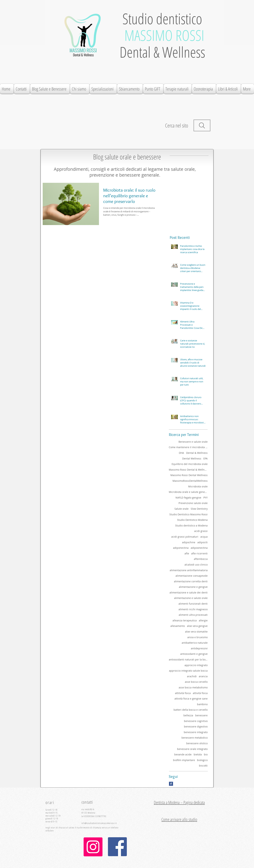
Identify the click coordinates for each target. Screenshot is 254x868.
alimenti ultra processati (193, 615)
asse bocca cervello (196, 682)
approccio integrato (196, 665)
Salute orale (182, 509)
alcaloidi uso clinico (196, 565)
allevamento (178, 626)
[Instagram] (93, 847)
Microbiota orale (198, 486)
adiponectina (181, 548)
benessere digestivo (196, 726)
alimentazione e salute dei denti (189, 592)
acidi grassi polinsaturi (185, 537)
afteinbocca (201, 559)
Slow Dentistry (199, 509)
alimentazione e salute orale (191, 598)
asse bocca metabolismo (193, 687)
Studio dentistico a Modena (191, 525)
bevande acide (183, 754)
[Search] (202, 125)
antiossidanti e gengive (194, 654)
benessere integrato (196, 732)
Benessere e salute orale (193, 442)
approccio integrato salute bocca (188, 671)
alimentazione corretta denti (191, 581)
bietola (198, 754)
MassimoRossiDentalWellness (190, 481)
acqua (204, 537)
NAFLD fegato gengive (188, 498)
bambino (202, 704)
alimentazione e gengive (193, 587)
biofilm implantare (184, 760)
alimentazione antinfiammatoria (189, 570)
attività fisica (200, 693)
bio (206, 754)
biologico (202, 760)
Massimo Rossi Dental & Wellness (188, 470)
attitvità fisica (183, 693)
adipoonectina (199, 548)
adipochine (189, 542)
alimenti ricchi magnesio (193, 609)
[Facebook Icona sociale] (117, 847)
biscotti (203, 766)
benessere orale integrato (192, 749)
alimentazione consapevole (192, 576)
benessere (201, 715)
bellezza (188, 715)
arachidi (192, 676)
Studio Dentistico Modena (192, 520)
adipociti (202, 542)
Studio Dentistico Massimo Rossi (188, 514)
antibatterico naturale (195, 643)
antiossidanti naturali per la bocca (188, 659)
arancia (203, 676)
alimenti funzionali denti (193, 604)
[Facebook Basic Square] (171, 784)
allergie (203, 620)
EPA (205, 458)
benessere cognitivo (196, 721)
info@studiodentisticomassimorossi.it (99, 823)
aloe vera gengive (197, 626)
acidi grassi (201, 531)
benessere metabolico (195, 738)
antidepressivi (199, 648)
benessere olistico (197, 743)
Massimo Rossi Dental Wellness (189, 475)
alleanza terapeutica (185, 620)
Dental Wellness (192, 458)
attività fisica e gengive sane (191, 699)
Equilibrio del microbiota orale (190, 464)
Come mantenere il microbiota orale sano (188, 447)
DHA (181, 453)
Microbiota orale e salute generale (188, 492)
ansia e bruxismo (197, 637)
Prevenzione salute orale (193, 503)
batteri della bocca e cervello (191, 710)
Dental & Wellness (197, 453)
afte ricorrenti (199, 553)
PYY (205, 498)
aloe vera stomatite (196, 632)
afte (187, 553)
